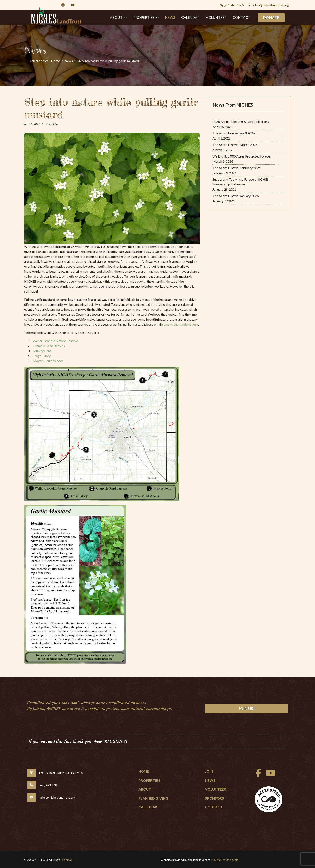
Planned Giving (153, 798)
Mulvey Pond (42, 351)
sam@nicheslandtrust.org (180, 324)
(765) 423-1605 (234, 5)
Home (144, 771)
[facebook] (257, 775)
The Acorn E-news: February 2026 (237, 168)
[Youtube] (73, 5)
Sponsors (215, 798)
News (170, 17)
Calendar (190, 17)
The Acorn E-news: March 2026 (235, 145)
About (145, 789)
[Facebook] (63, 5)
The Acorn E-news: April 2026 (234, 133)
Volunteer (216, 17)
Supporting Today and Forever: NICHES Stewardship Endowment (241, 182)
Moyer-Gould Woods (48, 361)
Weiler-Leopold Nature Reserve (55, 341)
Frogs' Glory (42, 356)
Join (209, 771)
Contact (242, 17)
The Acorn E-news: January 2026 (236, 196)
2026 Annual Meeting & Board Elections (241, 121)
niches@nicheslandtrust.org (270, 5)
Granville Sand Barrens (49, 346)
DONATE (271, 18)
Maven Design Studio (225, 860)
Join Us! (246, 709)
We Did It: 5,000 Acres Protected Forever (242, 156)
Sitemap (67, 860)
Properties (149, 780)
